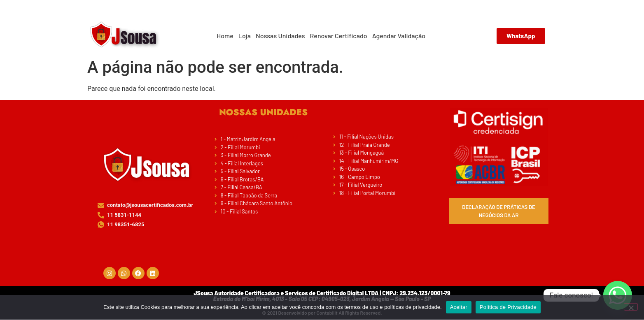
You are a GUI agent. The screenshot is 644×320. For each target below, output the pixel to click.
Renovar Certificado (339, 36)
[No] (631, 307)
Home (225, 36)
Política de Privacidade (508, 307)
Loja (245, 36)
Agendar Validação (399, 36)
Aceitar (459, 307)
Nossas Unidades (280, 36)
